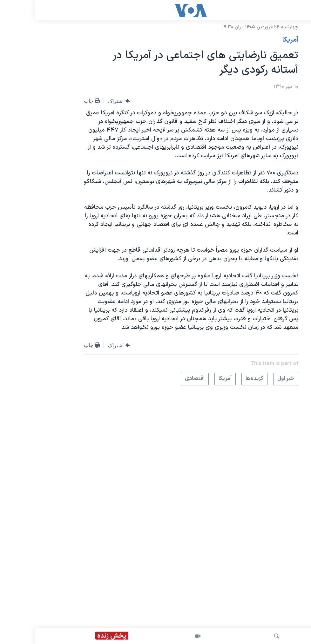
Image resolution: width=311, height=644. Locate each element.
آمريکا (255, 40)
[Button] (84, 101)
